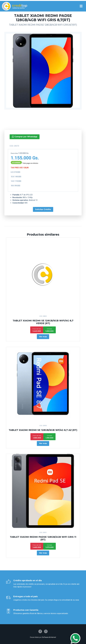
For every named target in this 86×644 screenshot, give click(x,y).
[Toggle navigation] (81, 6)
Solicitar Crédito (40, 209)
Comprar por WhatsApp (21, 137)
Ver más (43, 337)
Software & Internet (49, 637)
